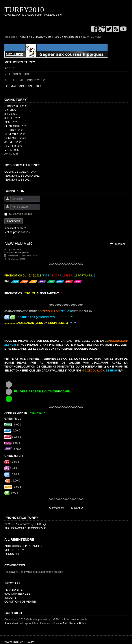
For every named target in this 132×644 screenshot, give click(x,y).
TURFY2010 (24, 10)
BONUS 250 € (13, 554)
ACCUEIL (11, 68)
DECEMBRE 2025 (15, 138)
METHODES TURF (17, 74)
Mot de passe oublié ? (17, 232)
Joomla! (9, 623)
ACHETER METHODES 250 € (25, 80)
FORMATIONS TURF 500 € (46, 37)
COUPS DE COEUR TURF (20, 172)
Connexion (14, 221)
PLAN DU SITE (13, 590)
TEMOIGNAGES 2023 (18, 180)
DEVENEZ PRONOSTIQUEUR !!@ (25, 524)
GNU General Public (74, 623)
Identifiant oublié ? (15, 228)
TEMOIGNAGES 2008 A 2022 (22, 176)
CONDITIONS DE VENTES (21, 602)
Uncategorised (72, 37)
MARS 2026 (12, 150)
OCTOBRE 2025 (14, 130)
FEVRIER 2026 (13, 146)
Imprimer (117, 244)
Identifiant (6, 201)
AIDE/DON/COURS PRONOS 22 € (25, 528)
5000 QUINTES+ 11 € (17, 594)
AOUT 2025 (11, 122)
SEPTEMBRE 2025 (16, 126)
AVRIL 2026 (11, 154)
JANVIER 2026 (13, 142)
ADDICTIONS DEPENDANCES (23, 546)
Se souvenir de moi (20, 214)
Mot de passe (6, 209)
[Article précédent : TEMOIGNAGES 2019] (56, 508)
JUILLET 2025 (13, 118)
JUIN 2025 (11, 114)
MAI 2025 (10, 110)
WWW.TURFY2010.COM (19, 642)
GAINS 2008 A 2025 (16, 106)
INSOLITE (10, 598)
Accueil (24, 37)
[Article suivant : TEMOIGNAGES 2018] (77, 508)
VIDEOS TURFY (14, 550)
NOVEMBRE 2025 (15, 134)
